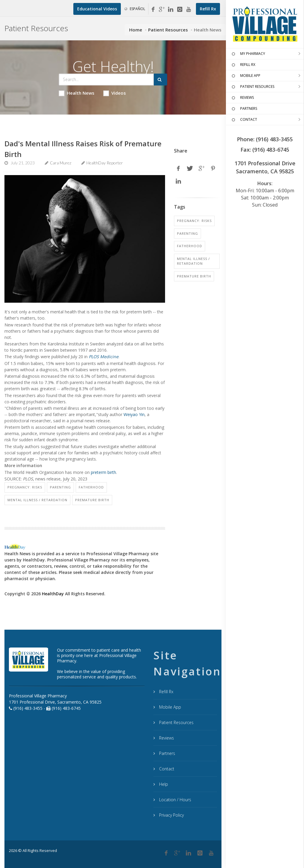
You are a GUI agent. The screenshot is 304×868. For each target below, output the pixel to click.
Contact (166, 769)
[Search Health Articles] (106, 80)
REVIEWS (242, 98)
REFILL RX (243, 65)
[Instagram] (180, 9)
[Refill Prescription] (208, 9)
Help (163, 784)
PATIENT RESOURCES (252, 87)
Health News (77, 93)
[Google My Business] (162, 9)
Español (135, 9)
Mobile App (170, 707)
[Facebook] (153, 9)
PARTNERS (244, 109)
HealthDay (53, 594)
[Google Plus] (177, 853)
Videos (115, 93)
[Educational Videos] (97, 9)
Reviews (166, 738)
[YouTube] (189, 9)
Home (136, 30)
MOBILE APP (245, 76)
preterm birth (103, 472)
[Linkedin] (171, 9)
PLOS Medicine (104, 357)
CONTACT (244, 120)
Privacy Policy (171, 815)
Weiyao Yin (134, 414)
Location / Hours (175, 800)
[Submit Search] (160, 80)
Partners (167, 753)
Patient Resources (168, 30)
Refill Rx (166, 692)
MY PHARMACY (248, 54)
